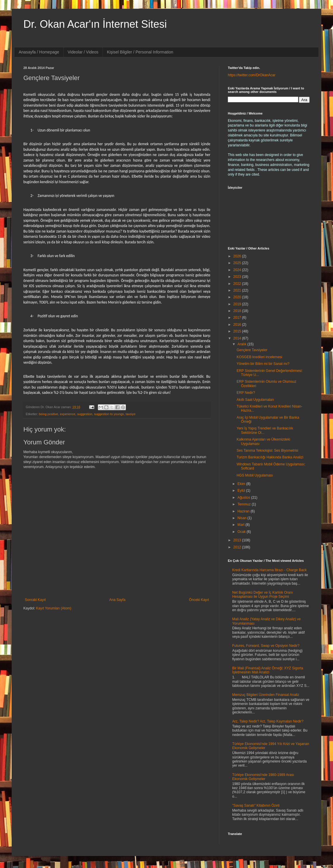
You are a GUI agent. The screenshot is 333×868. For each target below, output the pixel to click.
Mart (241, 525)
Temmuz (245, 504)
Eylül (242, 491)
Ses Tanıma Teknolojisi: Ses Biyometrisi (267, 451)
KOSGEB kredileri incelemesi (259, 357)
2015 (238, 331)
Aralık (242, 344)
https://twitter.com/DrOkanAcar (252, 75)
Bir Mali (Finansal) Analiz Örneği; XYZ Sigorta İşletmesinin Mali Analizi (268, 670)
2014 (238, 338)
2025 (238, 263)
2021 (238, 290)
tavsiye (131, 414)
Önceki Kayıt (199, 600)
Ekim (242, 484)
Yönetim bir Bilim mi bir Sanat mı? (263, 364)
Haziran (244, 511)
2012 (238, 547)
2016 (238, 325)
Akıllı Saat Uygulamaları (255, 400)
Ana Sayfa (117, 600)
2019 (238, 304)
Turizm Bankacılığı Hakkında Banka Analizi (270, 457)
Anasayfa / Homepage (39, 52)
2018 (238, 311)
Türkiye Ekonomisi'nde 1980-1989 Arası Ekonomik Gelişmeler (263, 777)
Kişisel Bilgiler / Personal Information (140, 52)
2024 (238, 270)
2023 (238, 277)
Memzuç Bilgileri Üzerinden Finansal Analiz (266, 695)
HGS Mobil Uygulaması (255, 475)
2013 (238, 540)
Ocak (242, 532)
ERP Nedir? (246, 393)
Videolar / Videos (83, 52)
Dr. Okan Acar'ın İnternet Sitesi (95, 24)
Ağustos (244, 498)
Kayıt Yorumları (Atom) (54, 608)
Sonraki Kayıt (35, 600)
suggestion (85, 414)
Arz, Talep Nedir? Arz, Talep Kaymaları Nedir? (268, 721)
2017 (238, 318)
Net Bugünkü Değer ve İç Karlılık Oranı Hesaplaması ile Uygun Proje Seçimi (262, 595)
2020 (238, 297)
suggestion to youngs (109, 414)
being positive (48, 414)
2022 (238, 284)
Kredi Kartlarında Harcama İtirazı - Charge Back (269, 570)
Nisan (242, 518)
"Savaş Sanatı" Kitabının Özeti (256, 805)
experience (68, 414)
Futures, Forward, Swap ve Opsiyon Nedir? (266, 646)
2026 (238, 256)
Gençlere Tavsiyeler (252, 350)
